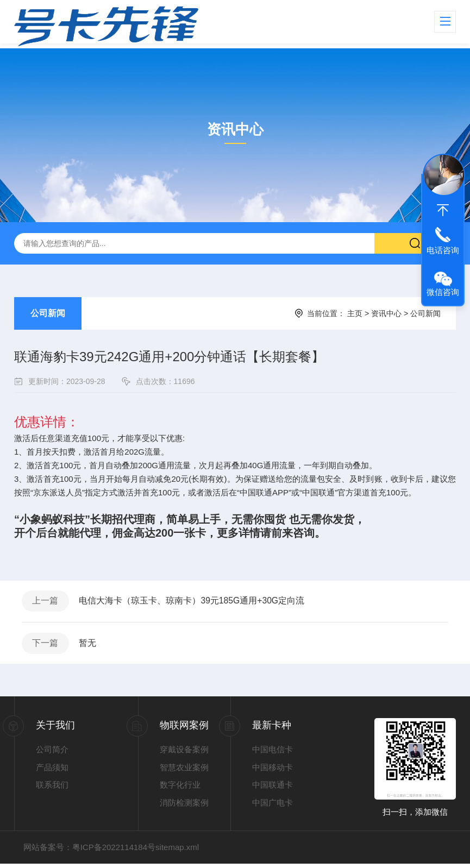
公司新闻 (48, 313)
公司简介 (52, 754)
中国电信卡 (272, 754)
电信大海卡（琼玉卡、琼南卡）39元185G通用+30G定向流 (195, 602)
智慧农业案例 (184, 771)
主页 (355, 313)
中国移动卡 (272, 771)
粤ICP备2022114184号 (114, 851)
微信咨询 (443, 292)
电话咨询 (443, 250)
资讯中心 (386, 313)
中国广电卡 (272, 806)
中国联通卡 (272, 789)
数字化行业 (180, 789)
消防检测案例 (184, 806)
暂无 (90, 646)
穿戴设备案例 (184, 754)
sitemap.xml (177, 851)
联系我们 (52, 789)
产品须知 (52, 771)
